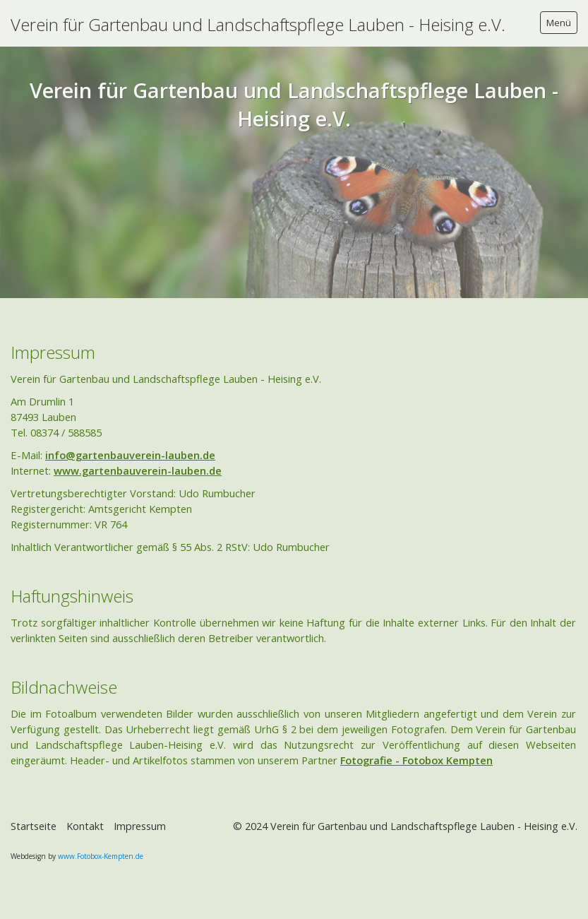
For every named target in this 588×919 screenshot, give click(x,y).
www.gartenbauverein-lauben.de (138, 470)
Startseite (34, 826)
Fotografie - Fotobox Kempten (416, 760)
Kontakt (85, 826)
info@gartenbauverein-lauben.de (130, 455)
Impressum (140, 826)
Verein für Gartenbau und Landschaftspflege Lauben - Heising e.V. (258, 24)
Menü (559, 23)
